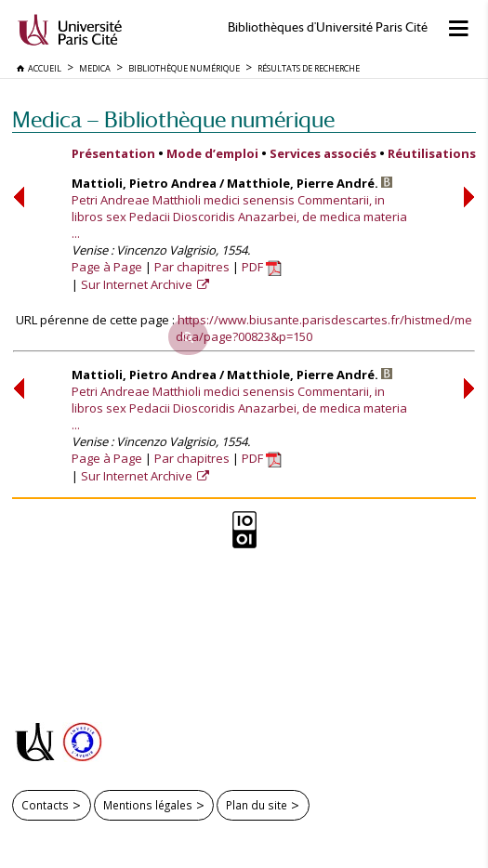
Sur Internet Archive (138, 284)
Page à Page (107, 267)
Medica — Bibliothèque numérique (173, 119)
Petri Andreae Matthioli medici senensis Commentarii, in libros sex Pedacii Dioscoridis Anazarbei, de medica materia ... (239, 217)
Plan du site (257, 805)
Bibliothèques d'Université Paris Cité (328, 27)
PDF (262, 267)
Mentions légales (148, 805)
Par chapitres (192, 267)
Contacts (45, 805)
